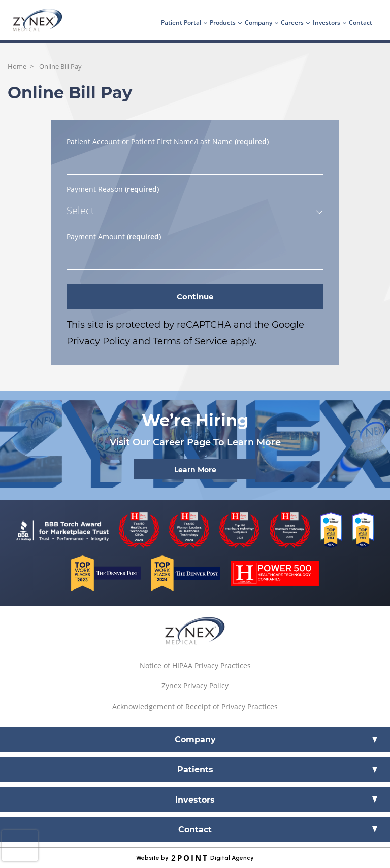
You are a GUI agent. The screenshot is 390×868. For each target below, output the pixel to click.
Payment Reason (113, 189)
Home (17, 66)
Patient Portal (181, 23)
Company (258, 23)
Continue (195, 297)
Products (223, 23)
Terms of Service (190, 341)
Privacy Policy (98, 341)
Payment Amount (114, 237)
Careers (292, 23)
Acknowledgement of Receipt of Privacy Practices (195, 706)
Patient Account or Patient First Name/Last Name (168, 141)
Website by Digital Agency (195, 858)
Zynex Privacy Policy (195, 686)
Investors (327, 23)
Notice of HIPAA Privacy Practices (195, 665)
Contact (361, 23)
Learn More (195, 470)
